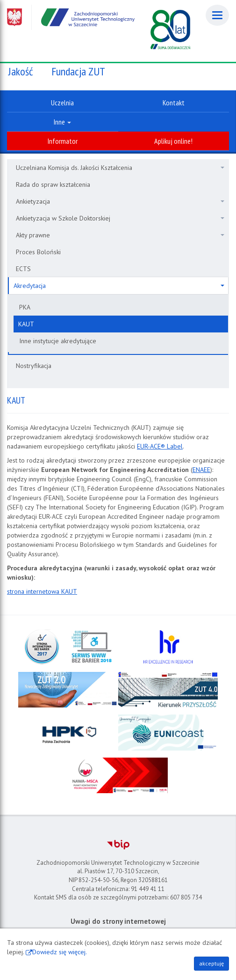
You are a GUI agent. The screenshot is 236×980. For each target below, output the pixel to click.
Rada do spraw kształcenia (53, 184)
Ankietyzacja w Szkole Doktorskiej (120, 218)
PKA (25, 307)
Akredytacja (119, 286)
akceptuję (211, 963)
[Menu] (217, 15)
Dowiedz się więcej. (60, 952)
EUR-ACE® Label (160, 446)
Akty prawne (120, 235)
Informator (63, 141)
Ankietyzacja (120, 201)
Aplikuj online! (173, 141)
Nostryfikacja (34, 366)
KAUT (26, 324)
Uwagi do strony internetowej (118, 921)
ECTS (23, 269)
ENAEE (201, 470)
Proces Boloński (38, 252)
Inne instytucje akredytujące (58, 341)
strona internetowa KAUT (42, 591)
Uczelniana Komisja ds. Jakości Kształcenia (120, 168)
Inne (62, 122)
